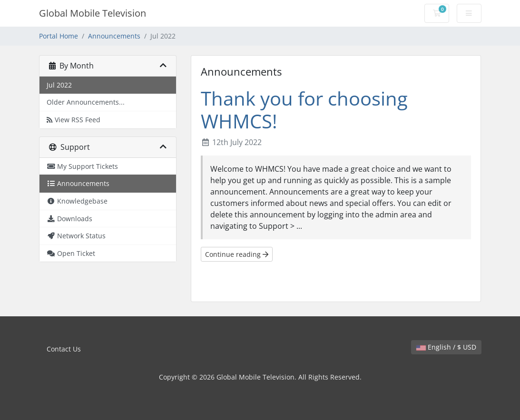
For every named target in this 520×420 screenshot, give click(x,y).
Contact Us (64, 349)
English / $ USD (446, 347)
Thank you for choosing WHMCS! (304, 110)
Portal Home (59, 36)
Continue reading (237, 254)
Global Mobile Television (93, 13)
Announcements (114, 36)
